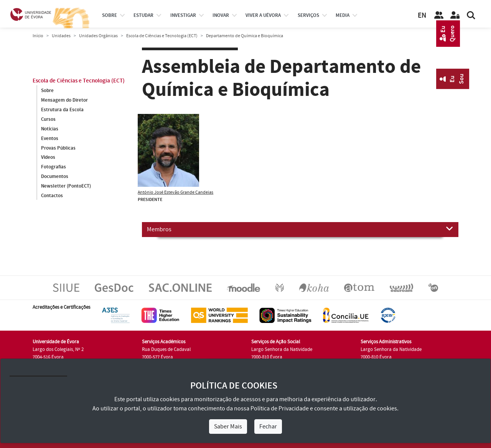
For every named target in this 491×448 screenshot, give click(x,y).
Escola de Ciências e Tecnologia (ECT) (162, 36)
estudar (143, 15)
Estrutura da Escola (62, 110)
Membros (300, 229)
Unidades (61, 36)
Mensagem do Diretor (64, 100)
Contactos (52, 196)
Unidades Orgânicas (98, 36)
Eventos (50, 138)
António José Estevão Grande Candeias (175, 192)
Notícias (50, 129)
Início (38, 36)
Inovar (221, 15)
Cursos (48, 119)
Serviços (308, 15)
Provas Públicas (58, 148)
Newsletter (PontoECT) (66, 186)
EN (422, 16)
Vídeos (48, 158)
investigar (183, 15)
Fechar (268, 427)
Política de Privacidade (280, 408)
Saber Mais (228, 427)
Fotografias (54, 167)
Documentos (55, 177)
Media (343, 15)
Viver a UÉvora (263, 15)
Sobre (110, 15)
